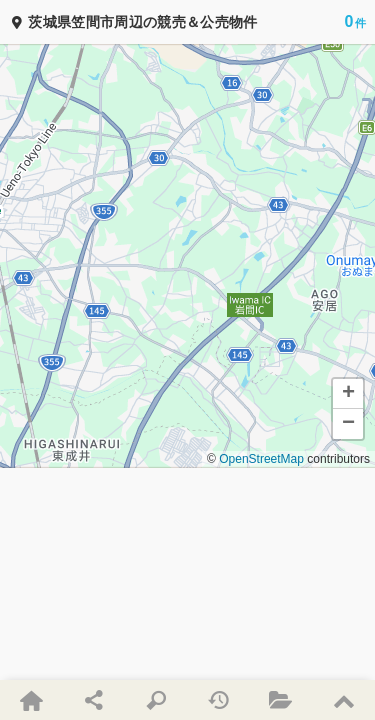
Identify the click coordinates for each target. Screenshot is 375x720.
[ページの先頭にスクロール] (343, 700)
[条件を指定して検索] (156, 700)
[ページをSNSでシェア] (93, 700)
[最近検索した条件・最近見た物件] (218, 700)
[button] (348, 394)
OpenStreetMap (261, 459)
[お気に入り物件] (281, 700)
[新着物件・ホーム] (31, 700)
